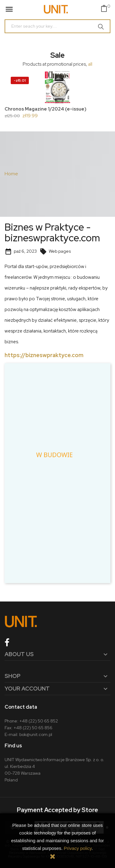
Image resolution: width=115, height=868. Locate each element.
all (90, 64)
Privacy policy (78, 848)
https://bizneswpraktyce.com (44, 355)
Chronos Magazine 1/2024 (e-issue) (46, 109)
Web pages (55, 251)
